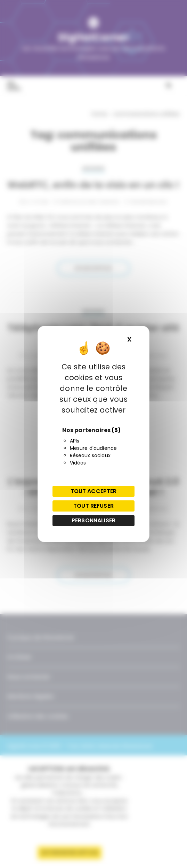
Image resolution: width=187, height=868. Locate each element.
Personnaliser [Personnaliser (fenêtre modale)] (93, 520)
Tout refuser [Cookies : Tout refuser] (93, 506)
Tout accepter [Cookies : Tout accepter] (94, 491)
